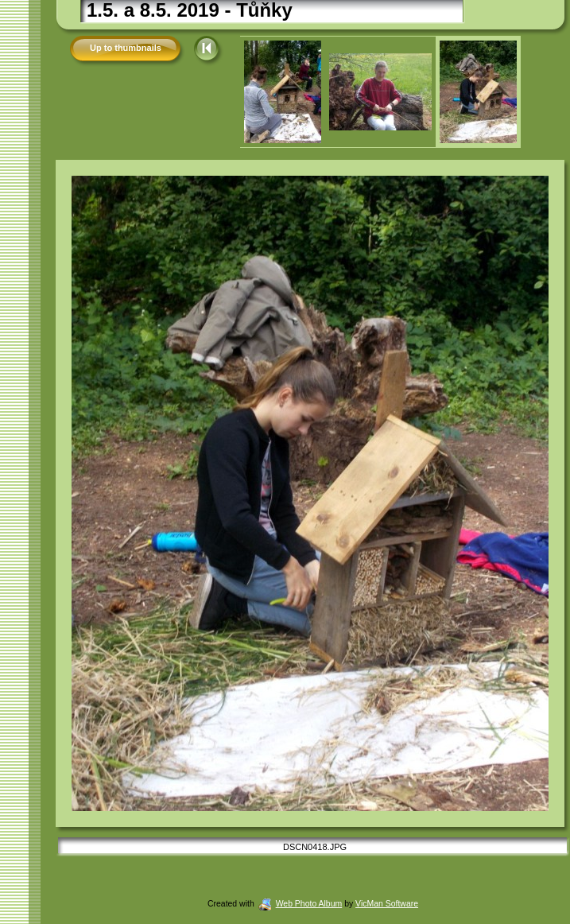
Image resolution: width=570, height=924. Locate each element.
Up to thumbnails (126, 48)
